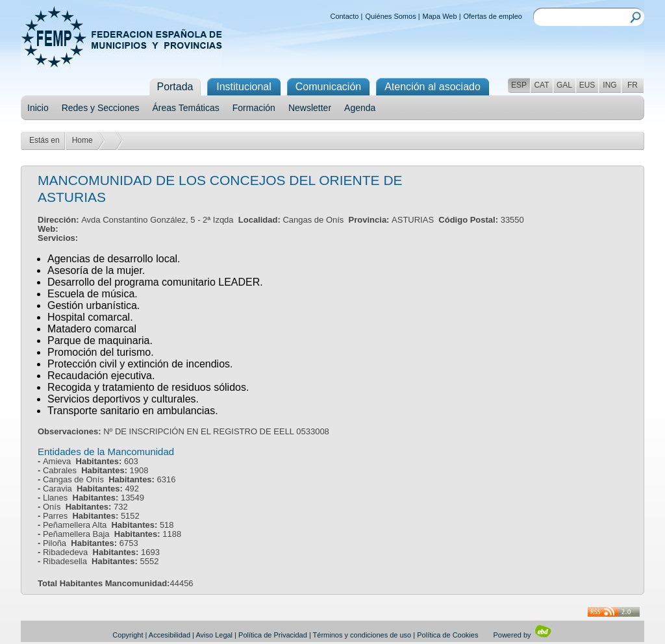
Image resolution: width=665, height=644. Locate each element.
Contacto (344, 16)
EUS (587, 85)
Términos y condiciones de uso (362, 635)
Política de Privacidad (273, 635)
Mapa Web (440, 16)
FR (633, 85)
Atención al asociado (433, 87)
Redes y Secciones (101, 108)
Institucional (244, 87)
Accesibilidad (169, 635)
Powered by (522, 635)
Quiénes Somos (390, 16)
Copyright (128, 635)
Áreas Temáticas (186, 108)
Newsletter (310, 108)
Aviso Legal (214, 635)
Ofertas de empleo (493, 16)
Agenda (360, 108)
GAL (564, 85)
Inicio (38, 108)
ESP (519, 85)
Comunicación (328, 87)
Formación (254, 108)
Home (82, 140)
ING (609, 85)
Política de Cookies (447, 635)
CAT (541, 85)
